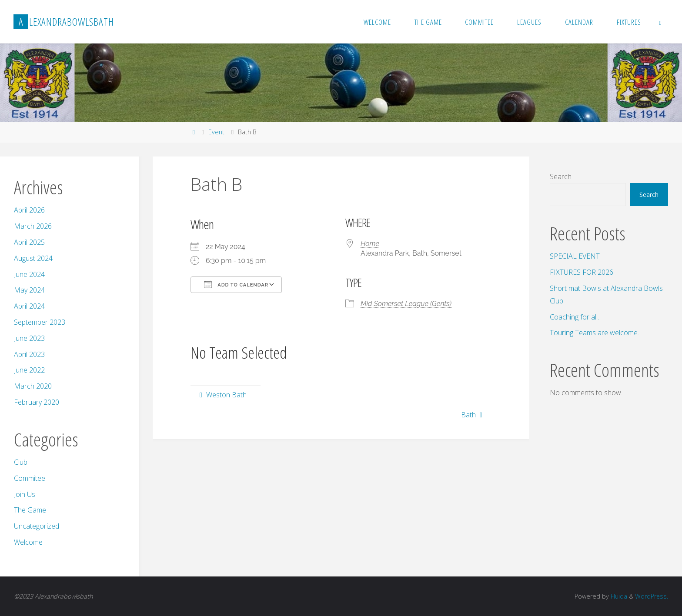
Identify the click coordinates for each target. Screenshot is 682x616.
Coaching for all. (574, 317)
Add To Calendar (236, 284)
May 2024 (29, 290)
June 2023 (29, 338)
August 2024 (33, 258)
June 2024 (29, 274)
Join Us (25, 494)
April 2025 (29, 242)
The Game (30, 510)
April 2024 (29, 306)
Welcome (28, 542)
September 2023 (40, 322)
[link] (661, 22)
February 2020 (37, 402)
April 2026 (29, 210)
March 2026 (33, 226)
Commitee (30, 478)
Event (216, 132)
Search (561, 176)
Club (21, 462)
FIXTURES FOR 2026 (582, 272)
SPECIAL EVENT (575, 256)
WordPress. (651, 596)
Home (370, 244)
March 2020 (33, 386)
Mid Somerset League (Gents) (406, 304)
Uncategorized (37, 526)
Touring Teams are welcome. (594, 333)
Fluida (618, 596)
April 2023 (29, 354)
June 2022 (29, 370)
